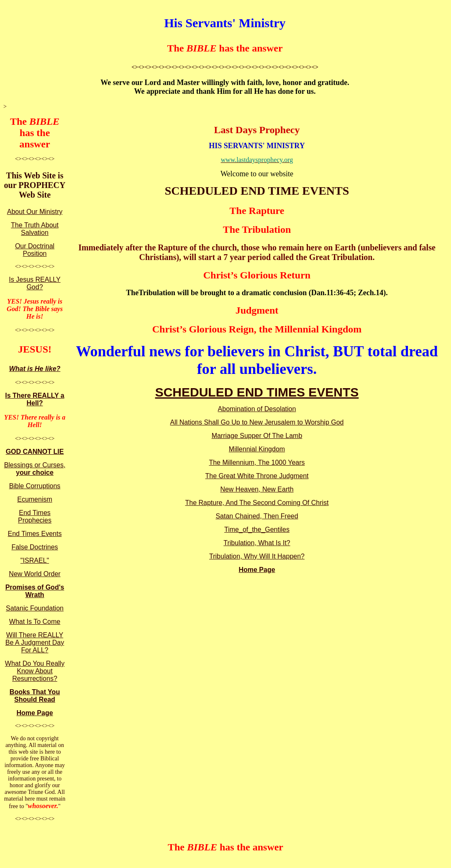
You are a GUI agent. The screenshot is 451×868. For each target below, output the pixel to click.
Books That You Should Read (35, 696)
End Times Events (35, 534)
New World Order (35, 574)
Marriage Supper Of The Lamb (257, 436)
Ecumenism (35, 499)
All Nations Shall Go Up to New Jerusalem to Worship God (257, 422)
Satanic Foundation (35, 608)
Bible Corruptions (35, 486)
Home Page (35, 713)
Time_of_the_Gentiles (257, 529)
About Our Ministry (35, 212)
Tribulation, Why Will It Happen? (257, 556)
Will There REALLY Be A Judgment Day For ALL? (35, 643)
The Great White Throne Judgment (257, 476)
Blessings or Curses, (35, 469)
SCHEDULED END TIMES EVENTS (257, 392)
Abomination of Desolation (257, 409)
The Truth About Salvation (35, 229)
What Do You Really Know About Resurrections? (35, 671)
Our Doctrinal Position (35, 250)
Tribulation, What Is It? (257, 543)
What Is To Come (35, 622)
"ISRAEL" (35, 560)
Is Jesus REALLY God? (35, 283)
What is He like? (35, 369)
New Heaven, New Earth (257, 489)
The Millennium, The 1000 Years (257, 462)
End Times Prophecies (35, 516)
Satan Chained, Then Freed (257, 516)
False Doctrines (35, 547)
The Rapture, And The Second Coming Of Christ (257, 503)
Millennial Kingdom (257, 449)
